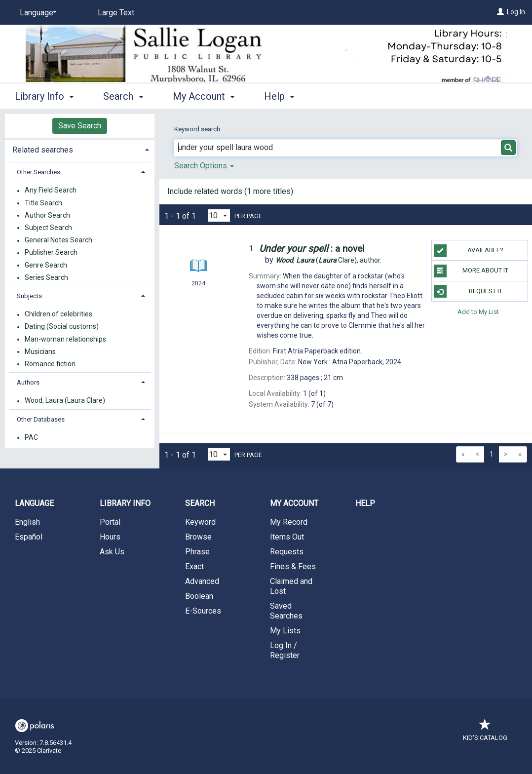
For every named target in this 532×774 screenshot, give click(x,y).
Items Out (287, 537)
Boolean (199, 596)
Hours (110, 537)
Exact (194, 566)
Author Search (47, 215)
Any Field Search (51, 191)
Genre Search (46, 265)
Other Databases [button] (41, 419)
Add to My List (478, 312)
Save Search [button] (80, 126)
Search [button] (123, 96)
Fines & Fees (293, 566)
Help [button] (279, 96)
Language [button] (34, 503)
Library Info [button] (44, 96)
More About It (471, 271)
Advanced (202, 581)
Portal (110, 522)
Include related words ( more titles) (230, 191)
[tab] (80, 149)
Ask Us (112, 552)
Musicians (40, 351)
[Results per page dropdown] (219, 215)
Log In (516, 12)
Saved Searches (286, 611)
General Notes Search (58, 240)
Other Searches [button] (38, 172)
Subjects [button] (29, 296)
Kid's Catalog (485, 733)
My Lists (285, 631)
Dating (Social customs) (62, 327)
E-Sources (203, 611)
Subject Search (48, 228)
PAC (31, 437)
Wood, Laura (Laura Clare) (65, 401)
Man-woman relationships (65, 339)
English (27, 522)
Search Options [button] (204, 166)
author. (328, 260)
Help (365, 503)
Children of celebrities (58, 314)
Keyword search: (199, 129)
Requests (287, 552)
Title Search (43, 203)
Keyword (200, 522)
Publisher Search (51, 253)
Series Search (46, 277)
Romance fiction (50, 364)
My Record (289, 522)
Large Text (116, 13)
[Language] (37, 13)
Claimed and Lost (291, 586)
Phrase (197, 552)
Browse (198, 537)
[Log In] (500, 12)
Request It (468, 291)
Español (29, 537)
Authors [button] (28, 382)
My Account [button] (204, 96)
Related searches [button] (43, 150)
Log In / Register (285, 650)
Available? (469, 251)
